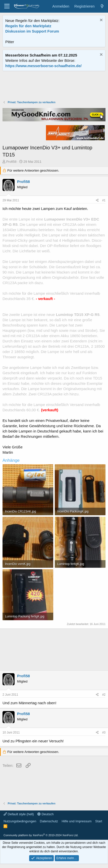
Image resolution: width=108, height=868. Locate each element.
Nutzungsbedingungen (20, 821)
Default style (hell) (19, 814)
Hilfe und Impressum (76, 821)
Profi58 (11, 162)
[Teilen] (97, 200)
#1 (104, 200)
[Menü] (7, 6)
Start (99, 821)
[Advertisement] (54, 86)
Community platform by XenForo (41, 835)
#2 (104, 695)
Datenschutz (49, 821)
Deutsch (45, 814)
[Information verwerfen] (101, 21)
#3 (104, 733)
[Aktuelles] (102, 6)
